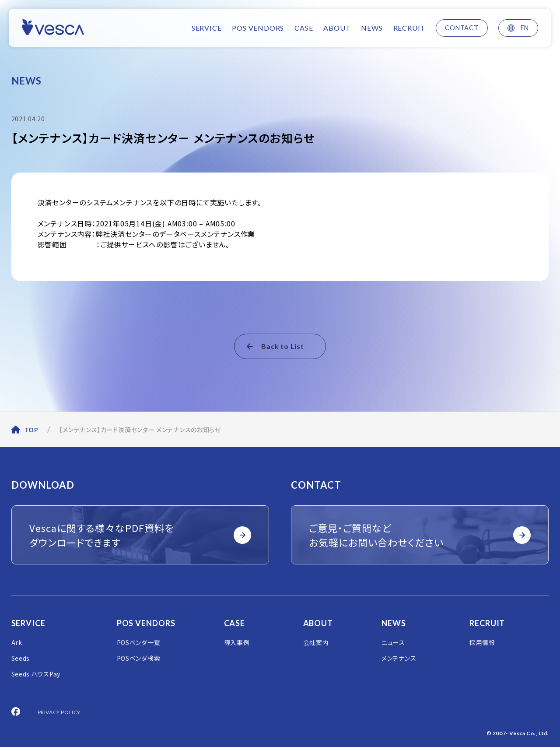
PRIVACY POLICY (59, 712)
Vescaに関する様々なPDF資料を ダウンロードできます (140, 535)
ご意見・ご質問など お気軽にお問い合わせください (420, 535)
